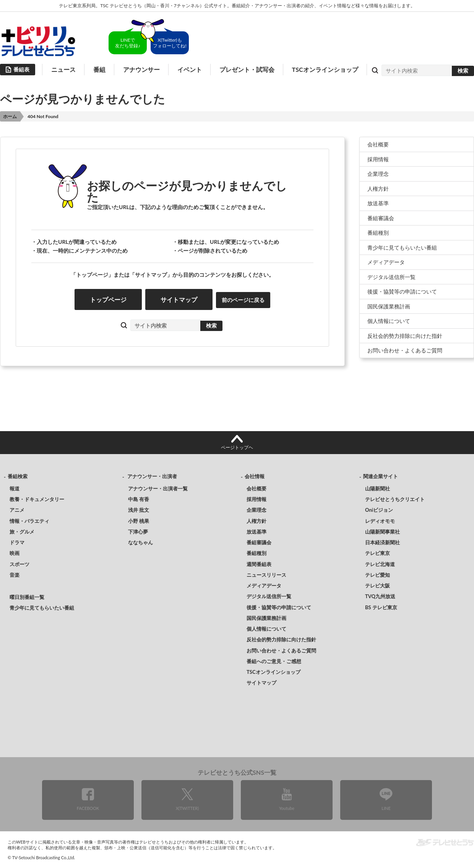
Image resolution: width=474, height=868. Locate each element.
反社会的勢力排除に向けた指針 (405, 336)
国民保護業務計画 (389, 306)
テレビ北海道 (380, 564)
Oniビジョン (379, 510)
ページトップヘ (237, 447)
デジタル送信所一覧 (391, 277)
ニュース (63, 69)
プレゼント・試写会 (247, 69)
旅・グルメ (22, 532)
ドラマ (17, 542)
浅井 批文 (139, 510)
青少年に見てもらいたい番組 (402, 247)
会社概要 (378, 144)
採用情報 (378, 159)
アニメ (17, 510)
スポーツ (19, 564)
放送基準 (378, 203)
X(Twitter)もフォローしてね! (170, 43)
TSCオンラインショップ (325, 69)
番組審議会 (381, 218)
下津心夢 (138, 532)
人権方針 (378, 189)
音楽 (15, 575)
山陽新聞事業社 (382, 532)
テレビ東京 (377, 553)
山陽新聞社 (377, 488)
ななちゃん (140, 542)
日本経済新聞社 (382, 542)
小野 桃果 (139, 521)
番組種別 (378, 233)
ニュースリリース (266, 575)
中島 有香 (139, 499)
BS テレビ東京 (381, 607)
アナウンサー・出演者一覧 (158, 488)
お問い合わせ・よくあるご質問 (405, 350)
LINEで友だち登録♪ (128, 43)
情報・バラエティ (29, 521)
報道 (15, 488)
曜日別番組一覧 (27, 597)
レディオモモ (380, 521)
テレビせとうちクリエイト (395, 499)
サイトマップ (179, 299)
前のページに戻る (243, 300)
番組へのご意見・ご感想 (274, 661)
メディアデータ (386, 262)
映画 (15, 553)
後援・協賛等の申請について (402, 291)
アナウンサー (141, 69)
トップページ (108, 299)
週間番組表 (259, 564)
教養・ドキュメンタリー (37, 499)
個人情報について (389, 321)
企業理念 (378, 174)
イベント (190, 69)
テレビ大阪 (377, 586)
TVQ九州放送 (380, 596)
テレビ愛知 (377, 575)
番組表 (21, 69)
